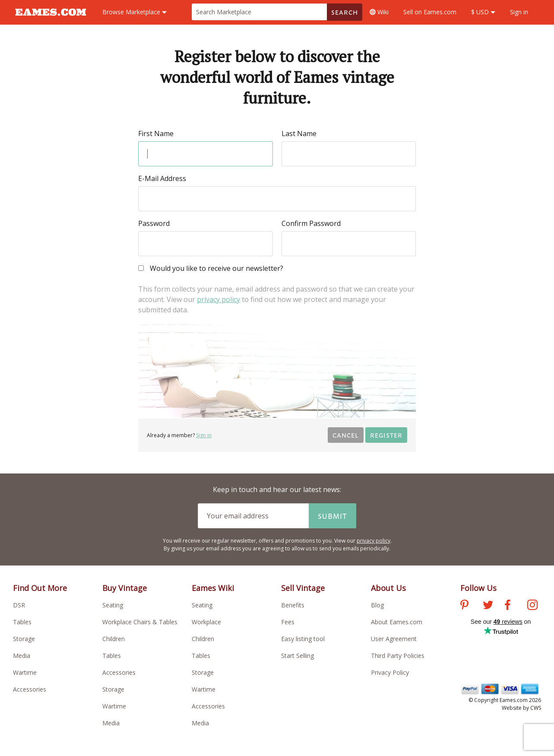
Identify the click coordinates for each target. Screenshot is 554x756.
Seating (113, 605)
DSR (19, 605)
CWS (536, 708)
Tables (22, 622)
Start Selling (298, 656)
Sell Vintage (303, 588)
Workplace (206, 622)
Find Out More (40, 588)
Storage (24, 639)
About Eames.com (397, 622)
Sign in (519, 12)
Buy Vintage (125, 588)
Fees (288, 622)
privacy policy (218, 299)
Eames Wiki (213, 588)
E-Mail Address (162, 178)
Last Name (299, 133)
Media (22, 656)
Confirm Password (311, 223)
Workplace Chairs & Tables (140, 622)
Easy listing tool (303, 639)
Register (386, 435)
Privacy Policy (390, 672)
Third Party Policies (398, 656)
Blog (377, 605)
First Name (156, 133)
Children (114, 639)
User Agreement (394, 639)
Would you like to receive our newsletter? (211, 269)
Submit (332, 516)
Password (154, 223)
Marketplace (135, 12)
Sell (430, 12)
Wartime (25, 672)
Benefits (293, 605)
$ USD (483, 12)
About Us (388, 588)
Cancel (346, 435)
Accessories (30, 689)
